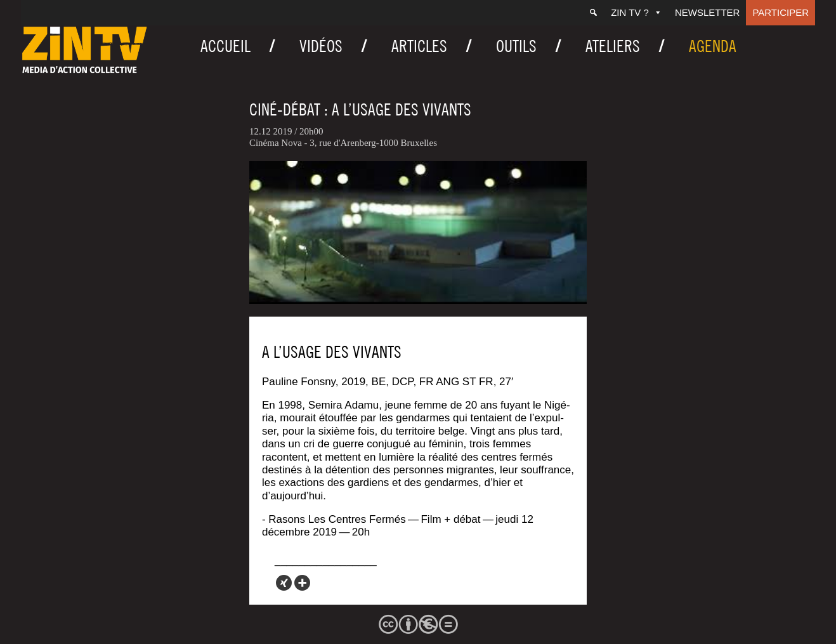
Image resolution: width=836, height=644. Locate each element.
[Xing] (284, 583)
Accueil (225, 46)
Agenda (713, 46)
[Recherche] (593, 13)
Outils (516, 46)
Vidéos (321, 46)
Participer (780, 12)
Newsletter (708, 12)
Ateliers (613, 46)
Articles (419, 46)
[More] (302, 583)
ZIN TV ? (637, 12)
